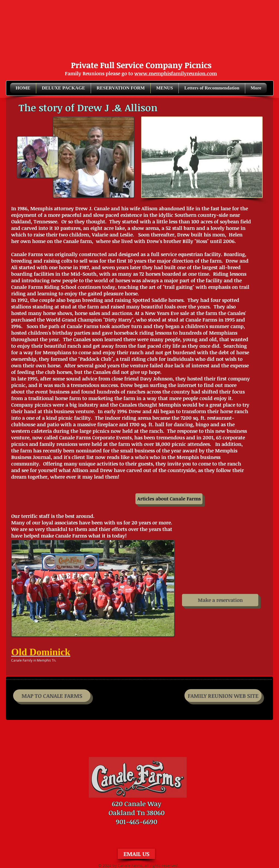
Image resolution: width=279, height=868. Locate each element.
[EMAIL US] (136, 854)
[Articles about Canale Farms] (169, 499)
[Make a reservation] (220, 600)
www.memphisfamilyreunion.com (176, 73)
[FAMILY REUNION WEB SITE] (223, 696)
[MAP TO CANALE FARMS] (52, 696)
